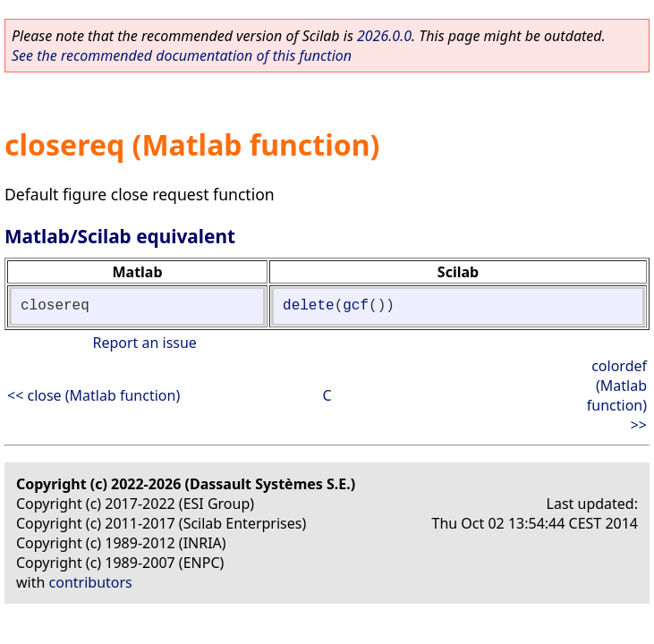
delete (309, 306)
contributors (91, 582)
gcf (356, 306)
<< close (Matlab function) (93, 395)
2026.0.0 (384, 36)
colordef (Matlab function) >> (617, 395)
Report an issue (144, 343)
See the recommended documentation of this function (182, 55)
